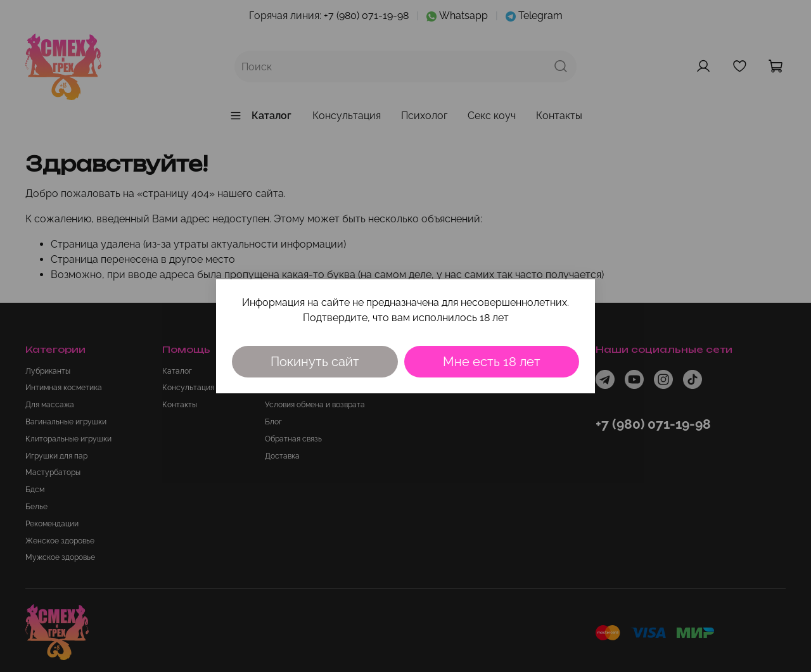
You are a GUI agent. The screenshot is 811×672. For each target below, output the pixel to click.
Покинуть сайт (315, 362)
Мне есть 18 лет (492, 362)
